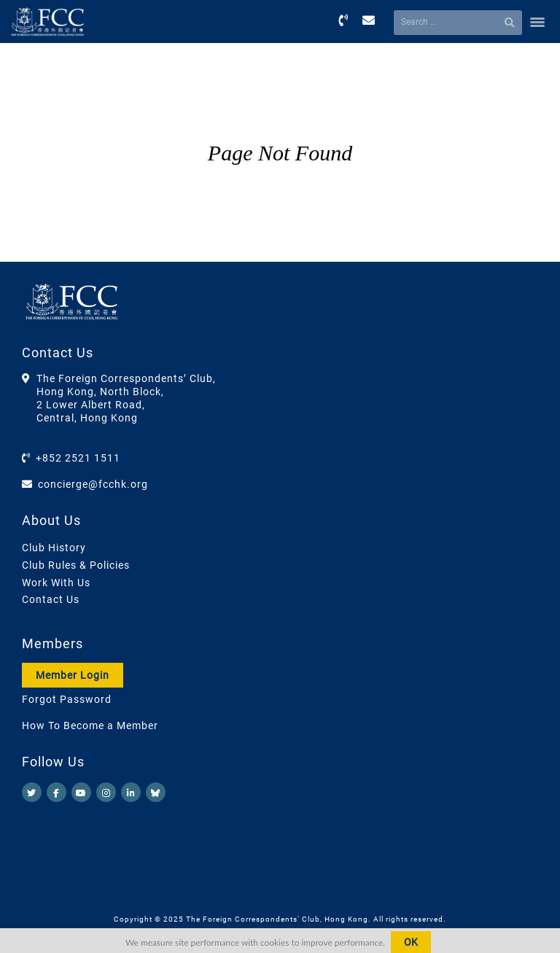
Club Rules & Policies (76, 565)
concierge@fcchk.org (93, 484)
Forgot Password (67, 699)
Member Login (73, 675)
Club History (54, 548)
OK (411, 942)
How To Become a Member (90, 726)
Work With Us (56, 583)
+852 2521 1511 (78, 458)
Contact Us (51, 599)
